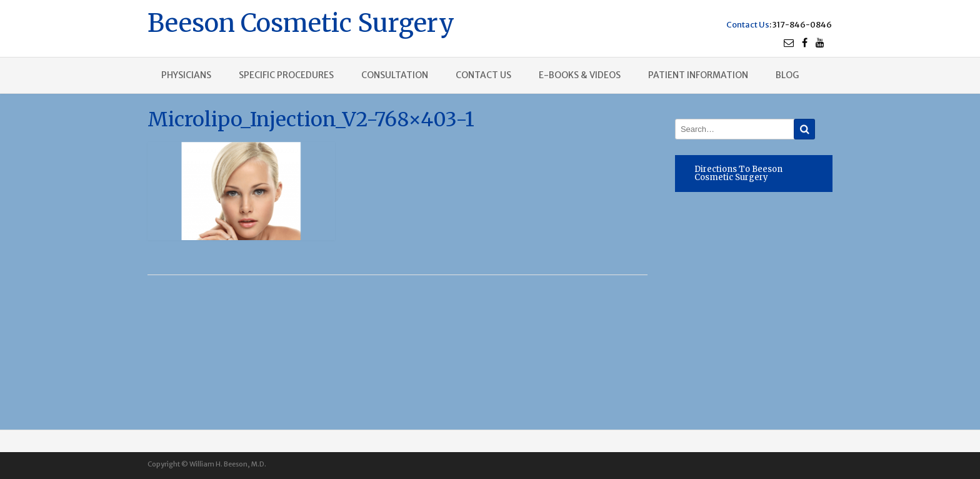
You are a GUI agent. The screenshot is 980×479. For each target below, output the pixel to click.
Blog (787, 75)
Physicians (186, 75)
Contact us (483, 75)
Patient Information (698, 75)
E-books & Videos (580, 75)
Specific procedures (286, 75)
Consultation (395, 75)
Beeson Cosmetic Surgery (301, 22)
